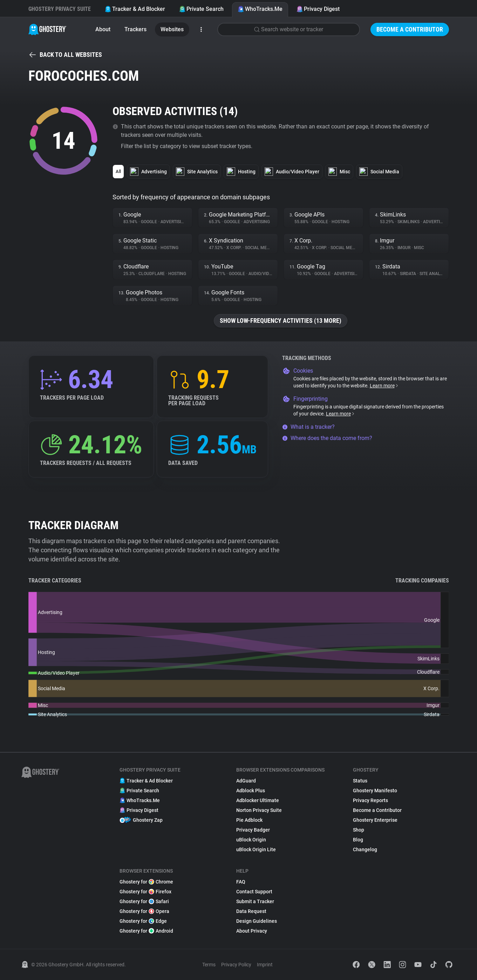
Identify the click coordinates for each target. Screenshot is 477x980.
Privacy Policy (236, 965)
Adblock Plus (251, 791)
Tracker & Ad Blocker (135, 9)
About (103, 29)
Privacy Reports (370, 800)
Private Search (201, 9)
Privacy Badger (253, 830)
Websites (172, 29)
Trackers (135, 29)
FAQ (241, 882)
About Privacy (252, 931)
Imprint (265, 965)
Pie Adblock (249, 820)
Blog (358, 840)
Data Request (251, 911)
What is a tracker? (308, 427)
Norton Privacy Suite (259, 810)
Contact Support (254, 892)
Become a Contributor (410, 29)
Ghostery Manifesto (375, 791)
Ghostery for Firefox (145, 892)
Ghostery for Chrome (146, 882)
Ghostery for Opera (144, 911)
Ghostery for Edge (143, 921)
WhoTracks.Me (260, 9)
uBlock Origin (251, 840)
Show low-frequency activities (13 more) (281, 321)
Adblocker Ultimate (258, 800)
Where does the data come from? (327, 438)
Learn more (384, 386)
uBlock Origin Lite (256, 849)
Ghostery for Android (146, 931)
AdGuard (246, 781)
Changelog (365, 849)
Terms (209, 965)
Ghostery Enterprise (375, 820)
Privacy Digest (318, 9)
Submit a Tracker (255, 901)
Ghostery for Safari (144, 901)
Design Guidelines (257, 921)
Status (360, 781)
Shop (359, 830)
